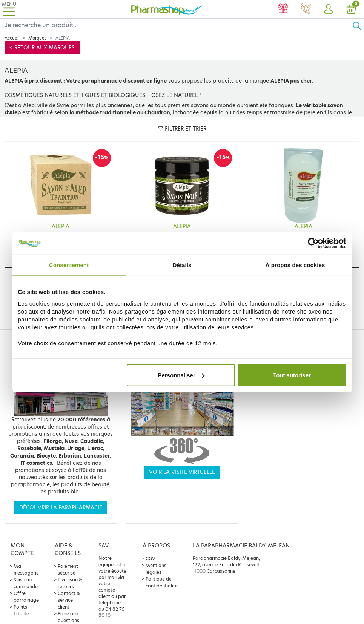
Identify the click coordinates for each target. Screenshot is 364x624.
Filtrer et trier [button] (182, 129)
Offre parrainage (26, 597)
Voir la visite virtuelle (182, 472)
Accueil (12, 38)
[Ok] (358, 25)
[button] (328, 9)
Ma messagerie (26, 569)
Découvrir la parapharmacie (61, 508)
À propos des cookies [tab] (295, 265)
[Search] (176, 25)
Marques (38, 38)
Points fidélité (21, 610)
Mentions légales (156, 569)
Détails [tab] (182, 265)
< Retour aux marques (42, 48)
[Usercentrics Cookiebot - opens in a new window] (313, 243)
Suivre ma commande (26, 583)
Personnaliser (181, 375)
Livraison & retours (70, 583)
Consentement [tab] (69, 265)
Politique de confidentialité (162, 582)
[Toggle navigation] (9, 9)
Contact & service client (69, 600)
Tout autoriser (292, 375)
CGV (151, 559)
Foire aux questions (68, 617)
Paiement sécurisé (68, 569)
